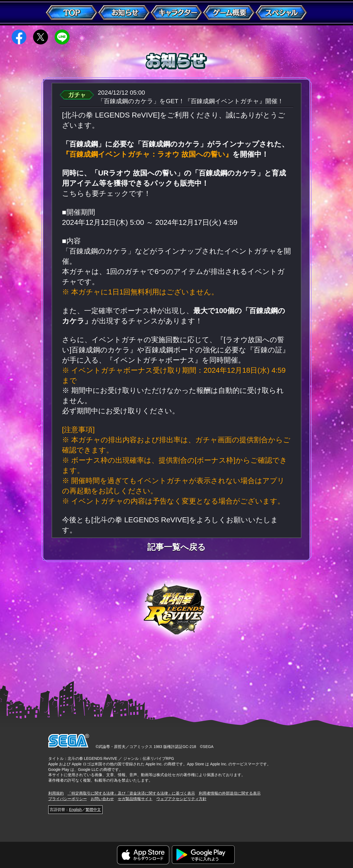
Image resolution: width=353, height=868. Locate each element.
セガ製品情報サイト (135, 799)
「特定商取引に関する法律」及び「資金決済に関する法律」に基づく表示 (131, 793)
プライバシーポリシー (68, 799)
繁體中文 (93, 810)
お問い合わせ (102, 799)
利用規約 (56, 793)
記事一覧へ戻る (176, 547)
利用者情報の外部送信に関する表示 (230, 793)
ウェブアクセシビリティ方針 (181, 799)
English (75, 810)
